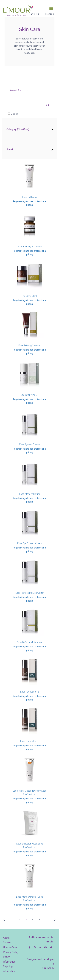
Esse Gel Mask (30, 197)
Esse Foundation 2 (30, 692)
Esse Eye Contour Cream (30, 543)
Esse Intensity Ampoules (30, 247)
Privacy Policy (11, 952)
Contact (7, 943)
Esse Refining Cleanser (30, 345)
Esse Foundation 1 (30, 741)
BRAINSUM (48, 968)
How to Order (10, 947)
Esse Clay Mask (29, 296)
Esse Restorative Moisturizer (29, 593)
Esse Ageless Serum (29, 444)
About (6, 938)
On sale (15, 114)
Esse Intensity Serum (29, 494)
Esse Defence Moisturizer (29, 642)
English (35, 14)
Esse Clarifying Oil (30, 395)
